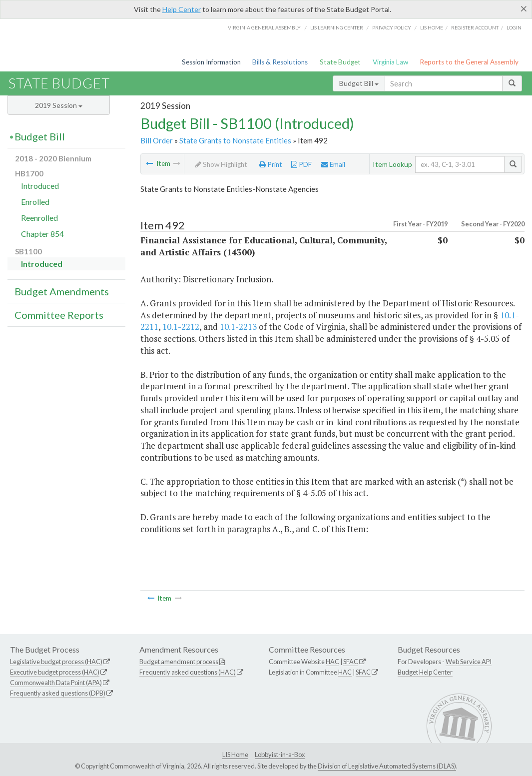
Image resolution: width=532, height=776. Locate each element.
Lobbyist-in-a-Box (280, 755)
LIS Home (235, 755)
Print (271, 164)
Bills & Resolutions (280, 62)
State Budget (340, 62)
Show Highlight (221, 164)
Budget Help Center (425, 672)
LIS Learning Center (337, 27)
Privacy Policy (392, 27)
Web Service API (469, 662)
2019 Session (59, 105)
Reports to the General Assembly (469, 62)
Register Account (475, 27)
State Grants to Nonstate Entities (235, 140)
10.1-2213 (238, 327)
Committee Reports (59, 315)
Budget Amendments (62, 291)
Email (333, 164)
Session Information (211, 62)
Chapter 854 (42, 234)
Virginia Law (390, 62)
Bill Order (157, 140)
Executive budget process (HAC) (55, 672)
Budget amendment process (179, 662)
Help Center (182, 9)
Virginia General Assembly (264, 27)
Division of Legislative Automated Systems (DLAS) (387, 766)
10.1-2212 (181, 327)
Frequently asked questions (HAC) (188, 672)
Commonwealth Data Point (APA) (56, 683)
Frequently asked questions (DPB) (58, 693)
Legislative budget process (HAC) (56, 662)
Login (514, 27)
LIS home (432, 27)
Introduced (40, 186)
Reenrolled (39, 218)
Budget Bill (359, 83)
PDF (301, 164)
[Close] (524, 8)
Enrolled (35, 202)
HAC (332, 662)
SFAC (351, 662)
